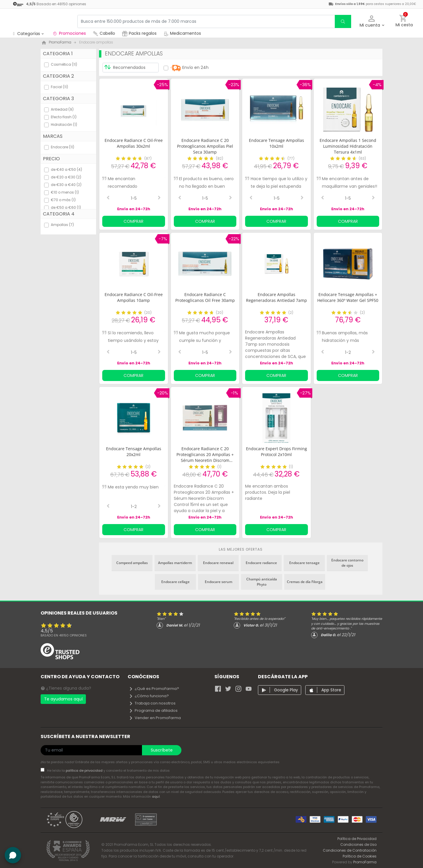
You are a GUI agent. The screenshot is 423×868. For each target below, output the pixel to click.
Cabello (104, 33)
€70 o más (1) (63, 200)
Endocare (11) (63, 147)
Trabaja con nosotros (152, 703)
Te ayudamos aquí (63, 699)
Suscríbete (162, 750)
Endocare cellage (175, 582)
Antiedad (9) (62, 109)
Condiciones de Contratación (350, 850)
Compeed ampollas (132, 563)
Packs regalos (139, 33)
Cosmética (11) (64, 64)
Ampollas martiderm (175, 563)
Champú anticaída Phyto (262, 582)
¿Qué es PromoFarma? (154, 689)
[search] (343, 21)
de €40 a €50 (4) (66, 169)
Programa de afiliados (153, 710)
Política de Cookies (360, 856)
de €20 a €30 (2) (66, 177)
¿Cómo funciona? (149, 696)
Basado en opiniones (64, 635)
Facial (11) (59, 87)
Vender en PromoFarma (155, 718)
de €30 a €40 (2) (66, 185)
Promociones (69, 33)
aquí (156, 796)
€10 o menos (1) (65, 192)
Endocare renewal (218, 563)
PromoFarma (365, 862)
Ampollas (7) (62, 225)
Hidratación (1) (64, 125)
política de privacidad (85, 770)
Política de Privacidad (357, 839)
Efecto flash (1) (64, 117)
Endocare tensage (304, 563)
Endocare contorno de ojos (347, 563)
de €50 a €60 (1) (66, 207)
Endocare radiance (261, 563)
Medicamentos (182, 33)
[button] (372, 21)
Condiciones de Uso (358, 844)
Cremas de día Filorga (305, 582)
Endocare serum (219, 582)
